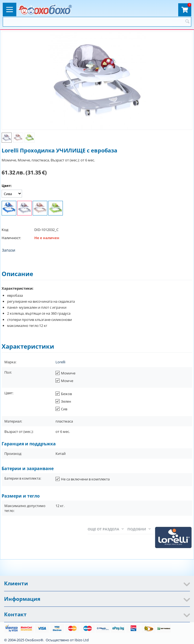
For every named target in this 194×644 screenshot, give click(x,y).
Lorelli (60, 362)
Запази (9, 250)
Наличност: (11, 238)
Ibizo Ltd (82, 640)
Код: (5, 230)
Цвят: (7, 186)
